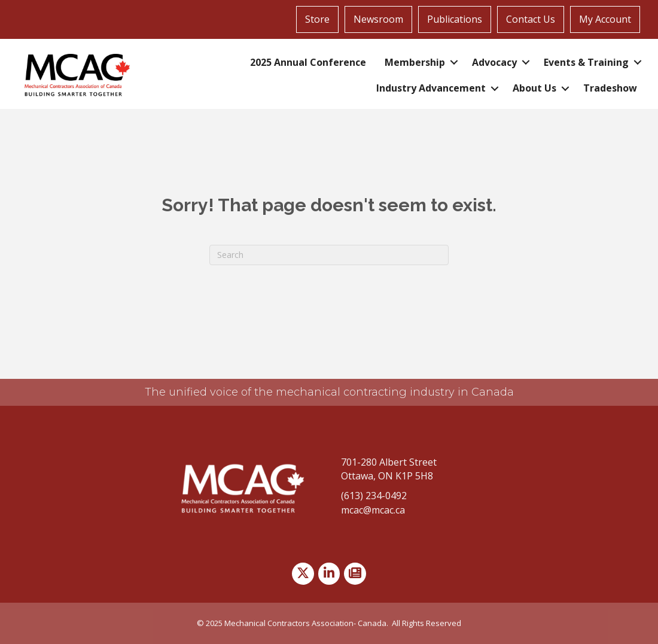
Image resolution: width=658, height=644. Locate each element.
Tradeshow (610, 88)
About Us (534, 88)
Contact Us (531, 19)
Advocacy (494, 62)
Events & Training (586, 62)
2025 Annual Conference (308, 62)
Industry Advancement (431, 88)
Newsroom (378, 19)
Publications (455, 19)
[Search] (329, 255)
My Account (605, 19)
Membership (415, 62)
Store (317, 19)
